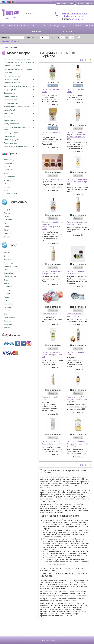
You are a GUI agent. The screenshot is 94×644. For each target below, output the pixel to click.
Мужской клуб (19, 110)
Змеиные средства (11, 140)
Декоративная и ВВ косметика (19, 107)
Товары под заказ (11, 143)
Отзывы (79, 26)
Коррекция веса (19, 96)
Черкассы (7, 321)
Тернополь (8, 304)
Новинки (14, 26)
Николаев (8, 287)
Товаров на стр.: (33, 37)
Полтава (7, 294)
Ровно (6, 297)
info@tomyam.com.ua (73, 16)
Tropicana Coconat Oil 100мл (76, 353)
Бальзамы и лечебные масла (19, 86)
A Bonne (7, 173)
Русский (80, 3)
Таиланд (7, 233)
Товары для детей (19, 133)
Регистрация (68, 3)
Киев (6, 270)
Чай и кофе (19, 113)
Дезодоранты (19, 93)
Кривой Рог (8, 273)
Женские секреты (19, 100)
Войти (60, 3)
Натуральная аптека (19, 76)
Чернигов (8, 328)
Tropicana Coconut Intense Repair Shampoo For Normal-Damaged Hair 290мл (53, 225)
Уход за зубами (19, 90)
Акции (57, 26)
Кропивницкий (10, 277)
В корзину (53, 85)
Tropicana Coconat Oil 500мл (51, 91)
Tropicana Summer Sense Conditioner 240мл (77, 223)
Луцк (6, 280)
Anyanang (7, 180)
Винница (7, 253)
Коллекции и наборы (19, 117)
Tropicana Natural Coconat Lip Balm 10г (53, 180)
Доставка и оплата (68, 28)
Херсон (7, 314)
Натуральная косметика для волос (19, 69)
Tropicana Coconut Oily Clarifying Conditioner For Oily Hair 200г (77, 399)
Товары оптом (9, 136)
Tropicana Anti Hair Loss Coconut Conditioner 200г (52, 443)
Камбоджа (8, 220)
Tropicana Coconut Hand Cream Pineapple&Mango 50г (77, 181)
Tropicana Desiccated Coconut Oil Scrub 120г (76, 315)
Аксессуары (8, 73)
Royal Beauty (9, 160)
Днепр (6, 256)
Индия (6, 216)
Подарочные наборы (12, 66)
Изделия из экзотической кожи (19, 146)
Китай (6, 223)
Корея (6, 227)
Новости (25, 26)
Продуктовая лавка (19, 124)
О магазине (37, 28)
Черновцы (8, 324)
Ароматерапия (19, 120)
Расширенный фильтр (11, 41)
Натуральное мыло (19, 103)
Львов (6, 283)
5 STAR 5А (8, 170)
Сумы (6, 300)
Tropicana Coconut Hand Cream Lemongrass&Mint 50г (52, 354)
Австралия (8, 210)
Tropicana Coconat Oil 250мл (76, 91)
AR (5, 183)
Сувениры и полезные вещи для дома (19, 128)
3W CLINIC (8, 166)
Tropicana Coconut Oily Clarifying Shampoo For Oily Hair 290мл (78, 444)
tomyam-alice (76, 19)
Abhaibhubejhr (9, 177)
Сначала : (6, 37)
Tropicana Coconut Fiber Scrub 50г (52, 133)
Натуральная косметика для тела (19, 62)
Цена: (53, 37)
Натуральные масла (19, 83)
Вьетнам (7, 213)
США (6, 230)
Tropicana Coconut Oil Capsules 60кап (76, 272)
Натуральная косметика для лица (19, 59)
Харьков (7, 311)
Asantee (7, 187)
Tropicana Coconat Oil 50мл (51, 398)
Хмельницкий (9, 317)
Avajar (6, 190)
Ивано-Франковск (11, 266)
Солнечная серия (19, 79)
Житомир (7, 259)
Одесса (7, 290)
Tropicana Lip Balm (50, 314)
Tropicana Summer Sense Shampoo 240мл (52, 272)
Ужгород (7, 307)
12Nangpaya (9, 163)
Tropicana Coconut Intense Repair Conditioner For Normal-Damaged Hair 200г (78, 136)
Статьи (48, 26)
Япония (7, 237)
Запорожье (8, 263)
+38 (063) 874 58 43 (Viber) (75, 13)
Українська (88, 3)
